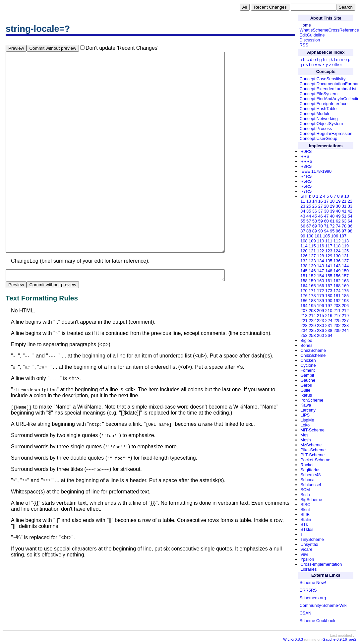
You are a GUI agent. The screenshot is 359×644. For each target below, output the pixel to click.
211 (337, 311)
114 (304, 246)
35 (309, 211)
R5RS (306, 181)
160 (320, 281)
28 (326, 206)
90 (321, 231)
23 (303, 206)
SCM (305, 490)
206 (345, 306)
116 (320, 246)
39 (332, 211)
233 (345, 325)
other (337, 64)
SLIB (305, 515)
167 (329, 286)
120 (304, 251)
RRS (305, 156)
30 (338, 206)
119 (345, 246)
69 (315, 226)
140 (320, 266)
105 (326, 236)
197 (329, 306)
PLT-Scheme (312, 455)
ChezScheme (313, 350)
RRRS (306, 161)
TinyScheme (312, 539)
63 (344, 221)
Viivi (304, 554)
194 (304, 306)
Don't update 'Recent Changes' (122, 48)
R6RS (306, 186)
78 (344, 226)
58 (315, 221)
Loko (305, 425)
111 (329, 241)
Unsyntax (309, 544)
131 (345, 256)
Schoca (307, 480)
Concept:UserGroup (319, 138)
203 (337, 306)
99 (303, 236)
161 (329, 281)
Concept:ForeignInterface (324, 104)
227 (345, 321)
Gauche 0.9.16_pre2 (339, 639)
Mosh (305, 440)
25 (309, 206)
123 (329, 251)
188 (312, 301)
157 (345, 276)
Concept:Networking (319, 119)
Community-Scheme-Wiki (324, 605)
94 (326, 231)
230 (320, 325)
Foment (307, 370)
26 (315, 206)
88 (309, 231)
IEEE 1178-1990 (316, 171)
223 (320, 321)
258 (312, 335)
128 (320, 256)
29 (332, 206)
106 (335, 236)
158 (304, 281)
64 (350, 221)
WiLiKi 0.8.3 (293, 639)
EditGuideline (312, 35)
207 (304, 311)
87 (303, 231)
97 (344, 231)
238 (329, 330)
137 (345, 261)
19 (338, 201)
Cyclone (308, 365)
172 (320, 291)
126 (304, 256)
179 (320, 296)
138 (304, 266)
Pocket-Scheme (315, 460)
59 (321, 221)
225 (337, 321)
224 (329, 321)
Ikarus (306, 395)
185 (345, 296)
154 (320, 276)
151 (304, 276)
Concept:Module (315, 114)
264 (329, 335)
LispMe (307, 420)
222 (312, 321)
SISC (305, 505)
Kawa (306, 405)
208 (312, 311)
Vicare (306, 549)
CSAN (306, 613)
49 (338, 216)
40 (338, 211)
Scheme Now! (313, 582)
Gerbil (306, 385)
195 (312, 306)
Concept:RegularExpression (326, 133)
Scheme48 (310, 475)
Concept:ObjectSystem (321, 124)
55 (303, 221)
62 (338, 221)
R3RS (306, 166)
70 (321, 226)
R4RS (306, 176)
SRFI (305, 196)
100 (310, 236)
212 (345, 311)
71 (326, 226)
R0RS (306, 151)
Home (305, 25)
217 (337, 316)
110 (320, 241)
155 (329, 276)
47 (326, 216)
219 (345, 316)
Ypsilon (307, 559)
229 (312, 325)
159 (312, 281)
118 (337, 246)
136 (337, 261)
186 (304, 301)
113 (345, 241)
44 (309, 216)
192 (337, 301)
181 (337, 296)
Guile (305, 390)
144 (345, 266)
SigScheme (311, 500)
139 (312, 266)
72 (332, 226)
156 (337, 276)
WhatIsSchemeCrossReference (329, 30)
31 (344, 206)
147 (320, 271)
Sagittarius (310, 470)
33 (350, 206)
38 (326, 211)
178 (312, 296)
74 (338, 226)
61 (332, 221)
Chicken (308, 360)
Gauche (308, 380)
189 (320, 301)
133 (312, 261)
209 (320, 311)
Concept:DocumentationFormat (329, 84)
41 (344, 211)
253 (304, 335)
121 (312, 251)
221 (304, 321)
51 (344, 216)
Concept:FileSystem (319, 94)
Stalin (306, 519)
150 (345, 271)
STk (304, 524)
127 (312, 256)
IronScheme (312, 400)
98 (350, 231)
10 (347, 196)
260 (320, 335)
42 (350, 211)
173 (329, 291)
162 (337, 281)
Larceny (308, 410)
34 (303, 211)
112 (337, 241)
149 (337, 271)
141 (329, 266)
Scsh (305, 495)
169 (345, 286)
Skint (305, 510)
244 (345, 330)
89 (315, 231)
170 (304, 291)
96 (338, 231)
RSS (304, 45)
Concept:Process (316, 129)
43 (303, 216)
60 (326, 221)
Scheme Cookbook (318, 621)
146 (312, 271)
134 (320, 261)
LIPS (305, 415)
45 (315, 216)
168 (337, 286)
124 (337, 251)
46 (321, 216)
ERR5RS (308, 590)
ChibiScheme (313, 355)
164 (304, 286)
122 (320, 251)
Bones (306, 345)
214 (312, 316)
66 (303, 226)
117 (329, 246)
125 (345, 251)
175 (345, 291)
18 (332, 201)
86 (350, 226)
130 (337, 256)
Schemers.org (313, 598)
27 (321, 206)
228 (304, 325)
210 (329, 311)
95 (332, 231)
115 (312, 246)
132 (304, 261)
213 (304, 316)
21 (344, 201)
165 (312, 286)
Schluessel (311, 485)
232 (337, 325)
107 (343, 236)
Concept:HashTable (318, 109)
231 (329, 325)
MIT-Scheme (312, 430)
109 (312, 241)
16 (321, 201)
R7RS (306, 191)
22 (350, 201)
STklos (307, 529)
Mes (304, 435)
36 (315, 211)
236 (320, 330)
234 (304, 330)
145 (304, 271)
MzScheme (311, 445)
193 (345, 301)
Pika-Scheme (313, 450)
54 (350, 216)
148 (329, 271)
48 (332, 216)
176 (304, 296)
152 (312, 276)
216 (329, 316)
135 (329, 261)
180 (329, 296)
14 (315, 201)
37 (321, 211)
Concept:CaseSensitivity (323, 79)
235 (312, 330)
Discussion (310, 40)
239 (337, 330)
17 (326, 201)
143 (337, 266)
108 (304, 241)
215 (320, 316)
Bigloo (306, 340)
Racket (307, 465)
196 (320, 306)
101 (318, 236)
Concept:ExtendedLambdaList (328, 89)
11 (303, 201)
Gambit (307, 375)
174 (337, 291)
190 (329, 301)
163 (345, 281)
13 (309, 201)
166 (320, 286)
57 (309, 221)
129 (329, 256)
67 (309, 226)
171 (312, 291)
